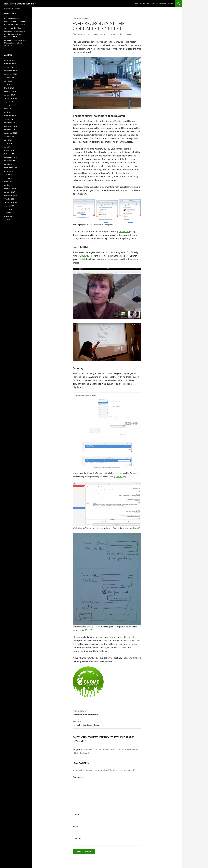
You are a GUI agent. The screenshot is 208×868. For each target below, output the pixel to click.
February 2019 (10, 64)
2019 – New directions (13, 28)
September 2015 (11, 168)
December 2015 (10, 157)
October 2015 (10, 164)
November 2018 (11, 71)
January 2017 (10, 119)
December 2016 (10, 123)
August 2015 (9, 171)
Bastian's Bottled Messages (20, 3)
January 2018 (10, 95)
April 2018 (8, 84)
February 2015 (10, 188)
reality (127, 231)
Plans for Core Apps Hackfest (107, 713)
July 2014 (8, 209)
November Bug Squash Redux (107, 723)
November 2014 (11, 195)
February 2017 (10, 116)
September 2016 (11, 133)
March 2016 (9, 150)
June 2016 (8, 143)
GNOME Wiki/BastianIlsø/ (163, 3)
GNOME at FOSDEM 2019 (14, 25)
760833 (136, 528)
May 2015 (8, 182)
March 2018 (9, 88)
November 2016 (11, 126)
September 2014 (11, 202)
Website (77, 838)
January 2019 (10, 67)
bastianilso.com (142, 3)
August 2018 (9, 78)
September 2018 (11, 74)
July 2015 (8, 175)
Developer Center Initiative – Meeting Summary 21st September (15, 43)
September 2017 (11, 98)
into (121, 231)
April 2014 (8, 220)
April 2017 (8, 112)
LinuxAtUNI (86, 256)
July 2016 (8, 140)
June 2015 (8, 178)
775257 (119, 477)
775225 (89, 630)
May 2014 (8, 216)
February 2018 (10, 91)
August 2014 (9, 206)
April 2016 (8, 147)
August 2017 (9, 102)
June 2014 (8, 213)
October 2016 (10, 130)
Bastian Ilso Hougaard (107, 34)
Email (76, 826)
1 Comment (127, 34)
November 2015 (11, 161)
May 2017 (8, 109)
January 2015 (10, 192)
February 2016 (10, 154)
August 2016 (9, 136)
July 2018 (8, 81)
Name (76, 814)
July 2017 (8, 105)
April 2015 (8, 185)
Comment (78, 777)
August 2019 (9, 60)
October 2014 (10, 199)
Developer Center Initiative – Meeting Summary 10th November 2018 (15, 34)
